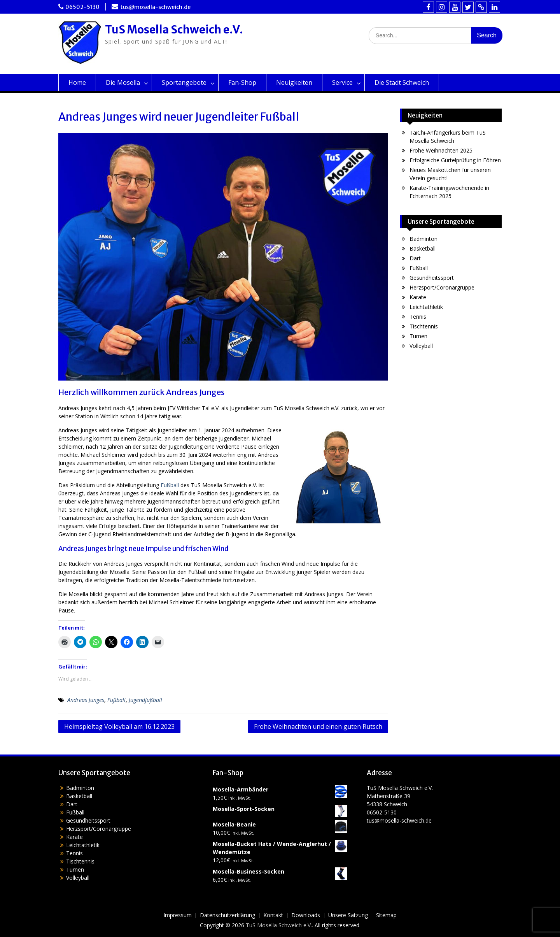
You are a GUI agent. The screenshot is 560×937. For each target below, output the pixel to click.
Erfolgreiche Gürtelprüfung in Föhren (455, 160)
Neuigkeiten (294, 82)
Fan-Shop (242, 82)
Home (77, 82)
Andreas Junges (86, 700)
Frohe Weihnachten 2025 (441, 150)
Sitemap (386, 915)
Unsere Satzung (348, 915)
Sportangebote (184, 82)
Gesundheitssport (432, 278)
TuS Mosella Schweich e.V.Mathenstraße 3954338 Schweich (400, 796)
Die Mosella (123, 82)
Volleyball (421, 346)
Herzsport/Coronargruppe (442, 287)
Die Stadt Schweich (402, 82)
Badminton (423, 239)
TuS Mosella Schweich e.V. (174, 30)
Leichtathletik (426, 307)
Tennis (418, 317)
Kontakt (273, 915)
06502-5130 (82, 7)
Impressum (178, 915)
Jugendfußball (145, 700)
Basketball (423, 248)
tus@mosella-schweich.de (155, 7)
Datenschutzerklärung (227, 915)
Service (342, 82)
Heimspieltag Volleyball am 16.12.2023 (119, 726)
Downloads (306, 915)
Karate (418, 297)
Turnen (418, 336)
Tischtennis (424, 326)
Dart (415, 258)
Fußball (170, 485)
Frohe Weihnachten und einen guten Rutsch (318, 726)
